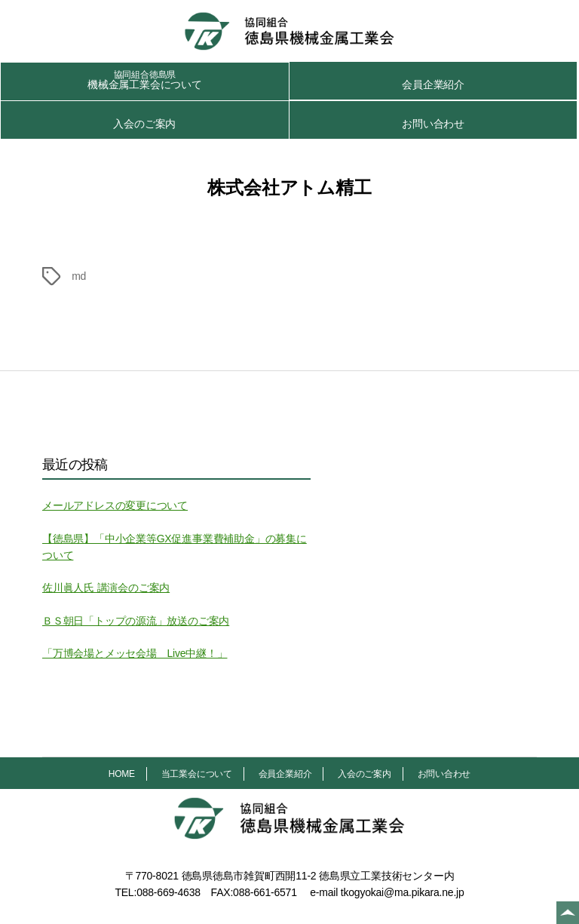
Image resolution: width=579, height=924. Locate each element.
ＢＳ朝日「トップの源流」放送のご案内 (136, 621)
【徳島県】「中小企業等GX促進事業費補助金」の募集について (175, 547)
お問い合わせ (433, 124)
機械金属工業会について (145, 80)
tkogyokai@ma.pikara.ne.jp (403, 892)
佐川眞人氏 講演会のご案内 (106, 588)
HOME (122, 774)
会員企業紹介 (433, 84)
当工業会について (197, 774)
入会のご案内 (144, 124)
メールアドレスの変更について (115, 505)
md (79, 276)
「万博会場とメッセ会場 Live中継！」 (135, 653)
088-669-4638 (168, 892)
